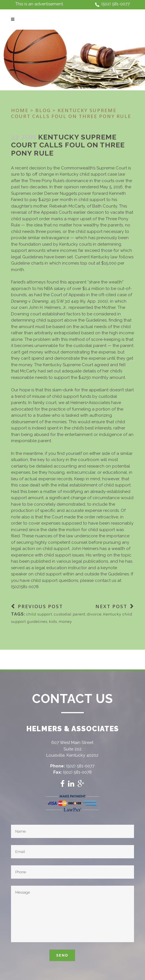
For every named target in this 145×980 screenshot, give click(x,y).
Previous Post (40, 606)
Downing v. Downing (30, 301)
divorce (94, 614)
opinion (72, 187)
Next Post (111, 606)
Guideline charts (27, 263)
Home (20, 110)
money (65, 622)
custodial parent (70, 614)
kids (53, 622)
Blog (43, 110)
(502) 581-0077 (116, 4)
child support (39, 614)
